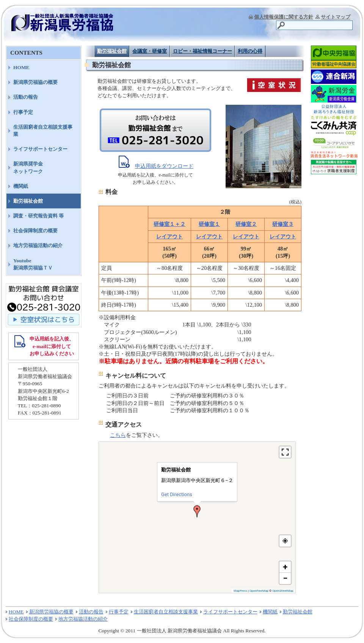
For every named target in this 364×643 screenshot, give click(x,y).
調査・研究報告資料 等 (38, 216)
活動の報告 (26, 97)
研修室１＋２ (169, 224)
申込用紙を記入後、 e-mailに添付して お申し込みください (52, 346)
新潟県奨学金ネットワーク (28, 167)
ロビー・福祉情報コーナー (202, 51)
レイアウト (169, 236)
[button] (197, 511)
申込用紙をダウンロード (164, 166)
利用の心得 (250, 51)
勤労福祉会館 (112, 51)
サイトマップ (336, 17)
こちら (118, 435)
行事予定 (23, 112)
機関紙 (21, 186)
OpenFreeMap (259, 591)
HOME (21, 67)
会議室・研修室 (150, 51)
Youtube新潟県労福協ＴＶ (33, 264)
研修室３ (283, 224)
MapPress (240, 591)
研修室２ (246, 224)
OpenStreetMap (283, 591)
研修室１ (209, 224)
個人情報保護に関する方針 (284, 17)
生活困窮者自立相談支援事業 (43, 131)
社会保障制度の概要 (35, 231)
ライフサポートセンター (40, 149)
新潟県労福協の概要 (35, 82)
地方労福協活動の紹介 (38, 245)
